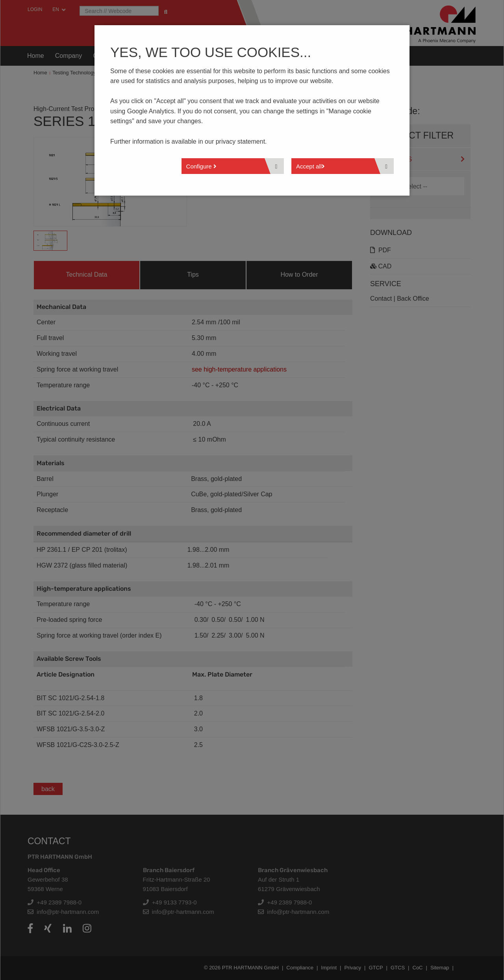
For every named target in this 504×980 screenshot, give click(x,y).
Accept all (310, 166)
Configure (201, 166)
